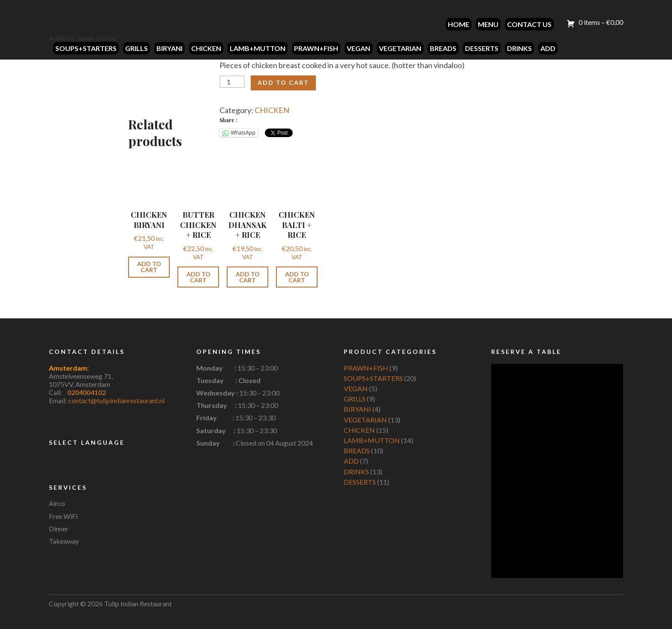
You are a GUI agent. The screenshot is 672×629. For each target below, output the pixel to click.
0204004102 (87, 392)
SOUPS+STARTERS (86, 48)
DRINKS (519, 48)
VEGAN (358, 48)
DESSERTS (482, 48)
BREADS (443, 48)
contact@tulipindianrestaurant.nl (116, 400)
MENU (488, 24)
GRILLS (136, 48)
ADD (548, 48)
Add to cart (283, 82)
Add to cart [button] (149, 267)
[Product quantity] (232, 82)
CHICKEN (206, 48)
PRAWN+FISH (316, 48)
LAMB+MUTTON (258, 48)
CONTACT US (529, 24)
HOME (459, 24)
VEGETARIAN (400, 48)
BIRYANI (169, 48)
